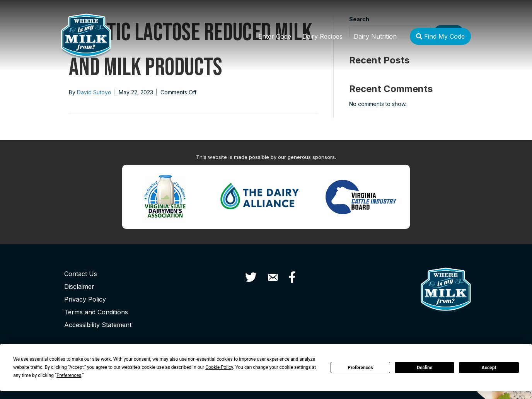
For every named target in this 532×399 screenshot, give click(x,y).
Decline (425, 368)
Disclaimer (79, 286)
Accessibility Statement (98, 325)
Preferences (360, 368)
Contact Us (81, 274)
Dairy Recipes (322, 36)
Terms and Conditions (96, 312)
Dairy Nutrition (375, 36)
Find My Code (440, 36)
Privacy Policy (85, 299)
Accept (489, 368)
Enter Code (275, 36)
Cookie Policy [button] (219, 367)
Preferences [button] (69, 375)
